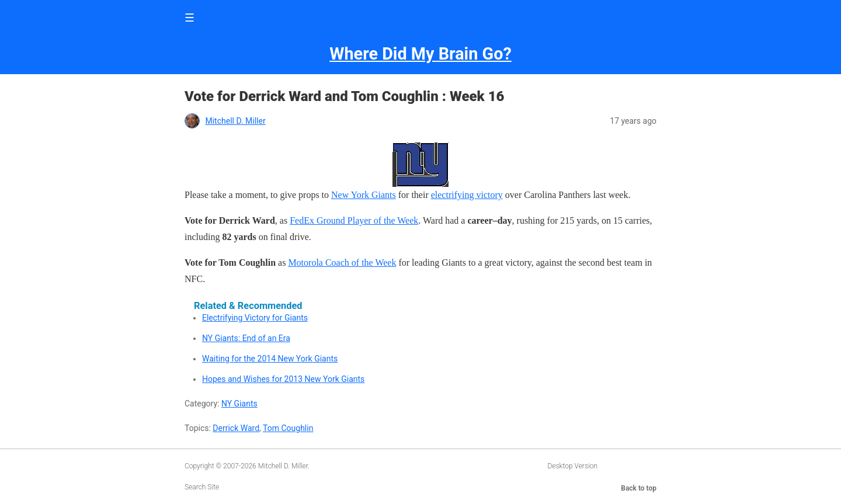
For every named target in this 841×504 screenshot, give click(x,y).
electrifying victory (467, 195)
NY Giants (239, 404)
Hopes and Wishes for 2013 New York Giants (283, 379)
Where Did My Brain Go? (420, 54)
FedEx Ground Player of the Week (354, 220)
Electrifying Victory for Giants (255, 318)
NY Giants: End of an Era (246, 338)
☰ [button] (190, 18)
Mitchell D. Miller (235, 121)
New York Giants (364, 195)
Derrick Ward (236, 428)
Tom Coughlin (288, 428)
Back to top (639, 488)
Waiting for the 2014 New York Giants (270, 359)
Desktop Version (572, 466)
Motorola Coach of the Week (342, 263)
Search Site (202, 487)
